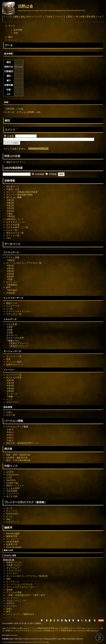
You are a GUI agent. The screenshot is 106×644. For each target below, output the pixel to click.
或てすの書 (12, 496)
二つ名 (9, 309)
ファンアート (13, 494)
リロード (59, 17)
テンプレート (13, 539)
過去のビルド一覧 (15, 233)
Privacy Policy (32, 642)
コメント (13, 40)
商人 (17, 67)
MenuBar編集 (13, 533)
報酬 (11, 397)
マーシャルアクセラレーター (20, 587)
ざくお (9, 516)
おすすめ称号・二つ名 (17, 227)
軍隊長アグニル (14, 562)
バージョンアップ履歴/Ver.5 (20, 614)
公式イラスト (13, 402)
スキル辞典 (12, 324)
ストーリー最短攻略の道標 (19, 195)
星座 (11, 214)
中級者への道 (13, 189)
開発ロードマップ (15, 485)
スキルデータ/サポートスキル (26, 631)
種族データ (12, 303)
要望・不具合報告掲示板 (18, 460)
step (8, 519)
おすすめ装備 (13, 225)
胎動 (8, 579)
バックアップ (40, 17)
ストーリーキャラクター (18, 311)
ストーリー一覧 (14, 375)
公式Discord (12, 475)
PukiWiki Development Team (33, 639)
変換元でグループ (19, 343)
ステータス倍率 (16, 338)
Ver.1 (11, 440)
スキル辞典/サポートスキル (70, 628)
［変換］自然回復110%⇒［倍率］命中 (26, 595)
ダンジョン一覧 (14, 356)
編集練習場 (12, 536)
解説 (11, 37)
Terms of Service (42, 642)
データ (12, 26)
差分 (29, 17)
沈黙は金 (25, 6)
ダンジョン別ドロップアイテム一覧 (24, 263)
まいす (9, 508)
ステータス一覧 (14, 314)
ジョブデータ (13, 306)
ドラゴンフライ (14, 571)
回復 (11, 330)
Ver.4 (11, 432)
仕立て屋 (11, 415)
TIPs (9, 238)
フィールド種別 (14, 362)
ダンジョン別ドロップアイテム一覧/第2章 (27, 576)
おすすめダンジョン (16, 222)
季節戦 (12, 216)
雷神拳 (9, 590)
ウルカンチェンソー (16, 601)
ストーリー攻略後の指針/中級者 (22, 192)
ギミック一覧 (13, 235)
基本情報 (18, 30)
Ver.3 (11, 435)
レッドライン (13, 598)
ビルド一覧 (12, 230)
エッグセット (13, 582)
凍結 (23, 17)
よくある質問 (13, 488)
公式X (9, 477)
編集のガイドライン (16, 162)
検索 (83, 17)
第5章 (11, 211)
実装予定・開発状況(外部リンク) (22, 443)
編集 (17, 17)
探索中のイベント (15, 365)
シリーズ (13, 394)
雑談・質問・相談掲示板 (18, 455)
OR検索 (51, 174)
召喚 (11, 332)
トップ (7, 17)
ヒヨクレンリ (13, 522)
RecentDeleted (14, 547)
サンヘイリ (12, 511)
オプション (12, 282)
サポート (13, 335)
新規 (70, 17)
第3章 (11, 206)
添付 (50, 17)
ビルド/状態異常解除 (64, 631)
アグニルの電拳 (14, 592)
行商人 (9, 412)
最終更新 (91, 17)
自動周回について (15, 219)
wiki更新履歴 (12, 542)
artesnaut (14, 635)
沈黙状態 (10, 109)
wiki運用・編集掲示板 (17, 458)
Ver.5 (11, 429)
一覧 (76, 17)
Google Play (12, 483)
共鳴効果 (11, 293)
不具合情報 (12, 491)
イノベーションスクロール (19, 584)
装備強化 (13, 285)
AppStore (11, 480)
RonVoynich (12, 514)
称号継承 (13, 290)
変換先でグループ (19, 346)
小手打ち (11, 603)
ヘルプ (100, 17)
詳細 (16, 33)
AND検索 (38, 174)
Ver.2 (11, 438)
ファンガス (12, 573)
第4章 (11, 208)
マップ (9, 399)
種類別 (12, 260)
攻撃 (11, 327)
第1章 (11, 200)
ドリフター (12, 606)
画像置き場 (12, 544)
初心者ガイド (13, 186)
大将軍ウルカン (14, 565)
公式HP (10, 472)
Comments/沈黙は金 (38, 149)
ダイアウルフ (13, 568)
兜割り (9, 609)
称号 (8, 287)
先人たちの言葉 (14, 377)
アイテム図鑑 (13, 257)
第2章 (11, 203)
